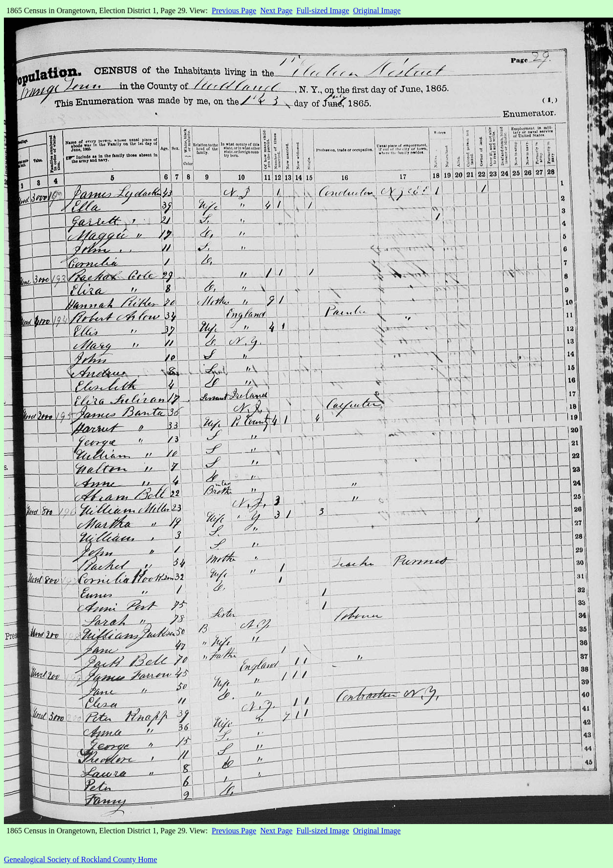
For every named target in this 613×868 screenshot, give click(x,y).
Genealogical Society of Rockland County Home (80, 859)
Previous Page (234, 11)
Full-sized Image (323, 11)
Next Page (276, 11)
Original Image (377, 11)
